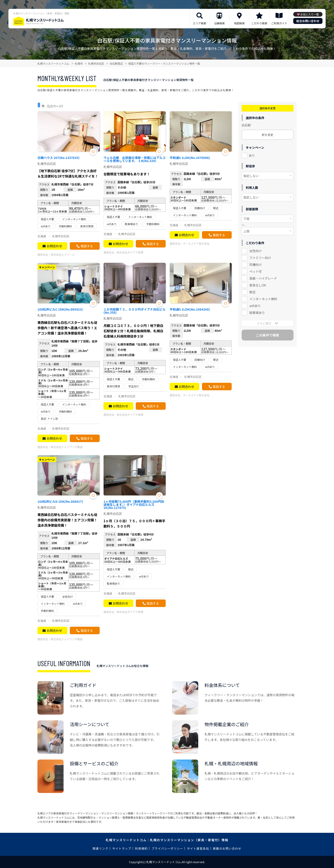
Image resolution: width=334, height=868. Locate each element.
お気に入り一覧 (310, 14)
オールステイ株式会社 (196, 243)
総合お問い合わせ (308, 21)
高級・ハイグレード (263, 278)
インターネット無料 (263, 299)
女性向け (256, 251)
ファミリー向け (260, 258)
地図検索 (239, 23)
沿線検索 (219, 23)
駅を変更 (268, 135)
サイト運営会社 (198, 848)
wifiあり (255, 306)
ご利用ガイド (279, 23)
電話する (87, 246)
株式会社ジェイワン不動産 (67, 447)
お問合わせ (54, 246)
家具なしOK (258, 285)
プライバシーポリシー (167, 848)
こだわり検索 (259, 23)
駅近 (252, 292)
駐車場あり (257, 313)
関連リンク (101, 848)
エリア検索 (200, 23)
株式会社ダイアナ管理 (130, 252)
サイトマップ (122, 848)
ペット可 (256, 271)
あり (252, 155)
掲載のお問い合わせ (227, 848)
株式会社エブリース (63, 254)
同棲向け (256, 265)
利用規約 (141, 848)
